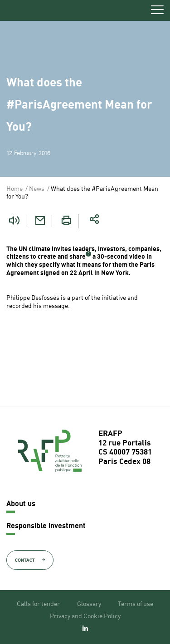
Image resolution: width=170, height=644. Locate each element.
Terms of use (136, 604)
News (37, 189)
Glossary (89, 604)
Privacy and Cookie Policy (85, 616)
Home (15, 189)
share (78, 257)
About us (21, 504)
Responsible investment (46, 526)
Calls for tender (38, 604)
